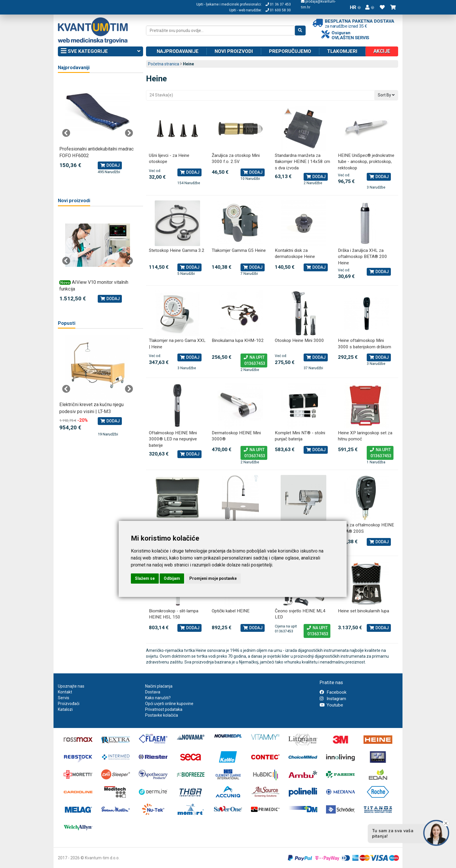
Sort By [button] (386, 95)
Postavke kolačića (162, 715)
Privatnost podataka (164, 709)
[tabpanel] (98, 127)
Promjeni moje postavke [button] (213, 578)
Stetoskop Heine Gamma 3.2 (177, 250)
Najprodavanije (178, 51)
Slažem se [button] (145, 578)
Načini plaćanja (159, 686)
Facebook (333, 692)
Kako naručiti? (158, 698)
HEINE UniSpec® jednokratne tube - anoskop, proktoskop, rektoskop (366, 162)
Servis (64, 698)
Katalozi (65, 709)
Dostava (153, 692)
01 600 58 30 (278, 10)
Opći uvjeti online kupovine (169, 704)
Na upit (254, 361)
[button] (370, 7)
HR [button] (355, 7)
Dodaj (189, 172)
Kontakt (65, 692)
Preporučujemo (290, 51)
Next (129, 133)
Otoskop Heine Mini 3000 (299, 340)
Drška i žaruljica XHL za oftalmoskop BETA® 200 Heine (363, 257)
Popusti (67, 323)
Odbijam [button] (172, 578)
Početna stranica (164, 64)
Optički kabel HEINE (231, 611)
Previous (66, 133)
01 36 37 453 (278, 4)
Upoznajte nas (71, 686)
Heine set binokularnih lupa (364, 611)
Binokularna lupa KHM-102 (238, 340)
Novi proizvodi (234, 51)
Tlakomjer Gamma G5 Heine (239, 250)
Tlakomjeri (342, 51)
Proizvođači (69, 704)
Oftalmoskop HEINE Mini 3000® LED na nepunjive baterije (173, 439)
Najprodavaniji (74, 68)
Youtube (331, 705)
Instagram (333, 699)
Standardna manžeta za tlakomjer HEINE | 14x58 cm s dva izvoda (302, 162)
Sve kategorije (100, 51)
